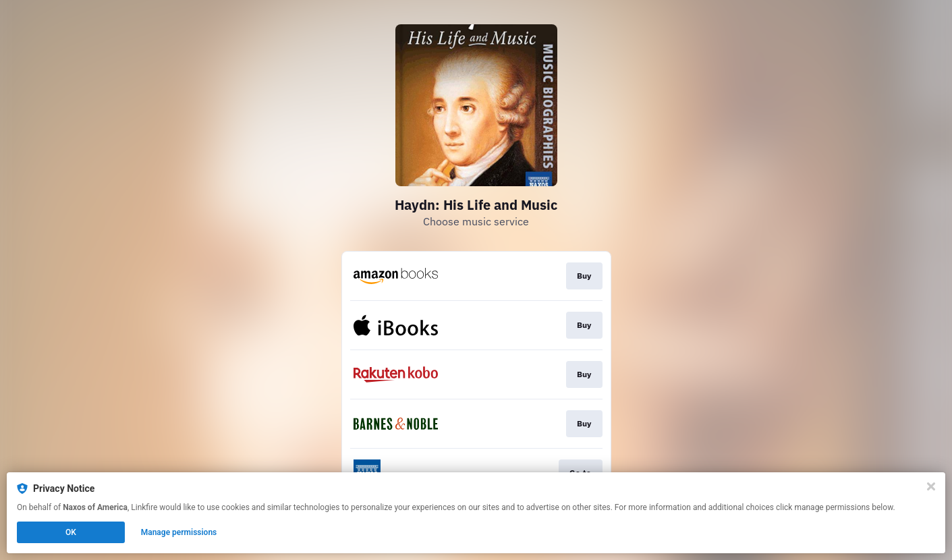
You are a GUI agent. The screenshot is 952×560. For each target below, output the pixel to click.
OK (71, 532)
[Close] (931, 486)
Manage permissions (179, 532)
